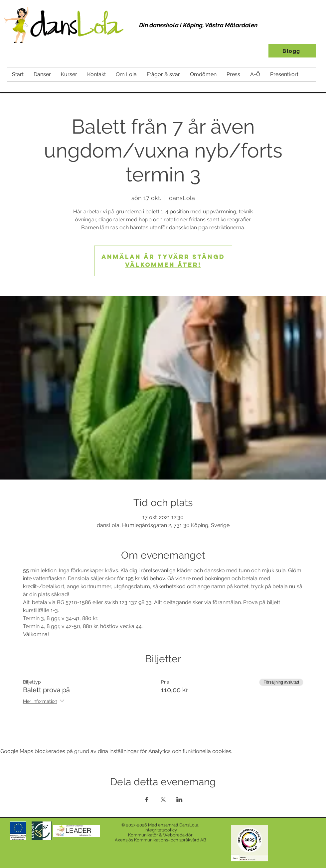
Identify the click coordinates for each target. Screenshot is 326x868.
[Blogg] (292, 51)
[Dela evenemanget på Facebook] (147, 800)
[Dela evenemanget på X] (163, 800)
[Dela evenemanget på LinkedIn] (179, 800)
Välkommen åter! (163, 265)
